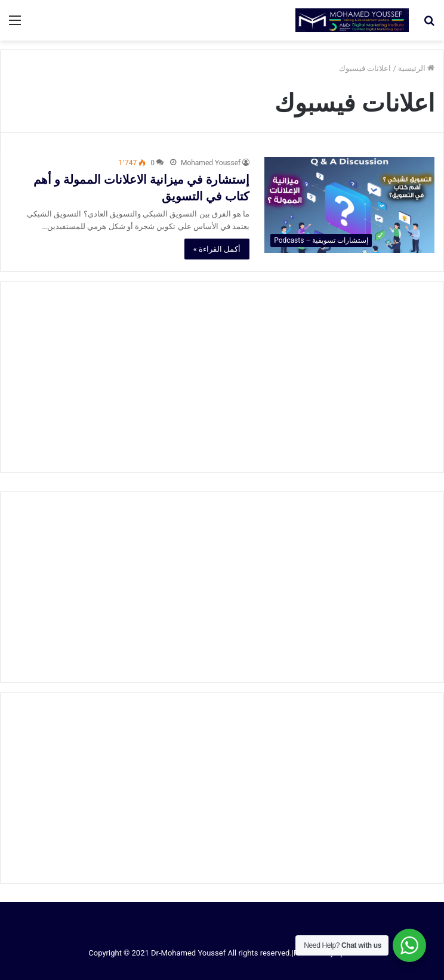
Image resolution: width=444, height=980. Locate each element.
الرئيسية (416, 68)
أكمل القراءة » (217, 249)
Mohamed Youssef (211, 163)
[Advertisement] (222, 377)
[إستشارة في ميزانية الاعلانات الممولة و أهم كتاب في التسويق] (349, 205)
